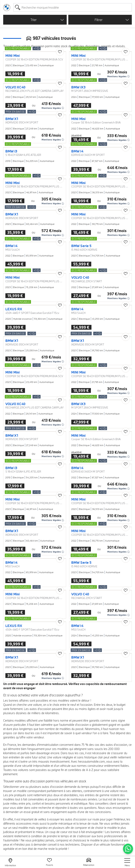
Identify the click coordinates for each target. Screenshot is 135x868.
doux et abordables (66, 795)
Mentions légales (118, 76)
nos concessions (100, 812)
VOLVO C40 (80, 277)
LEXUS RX (14, 309)
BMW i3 (11, 151)
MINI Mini (12, 56)
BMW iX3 (78, 87)
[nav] (127, 862)
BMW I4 (77, 151)
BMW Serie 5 (81, 246)
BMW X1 (12, 119)
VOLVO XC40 (15, 87)
